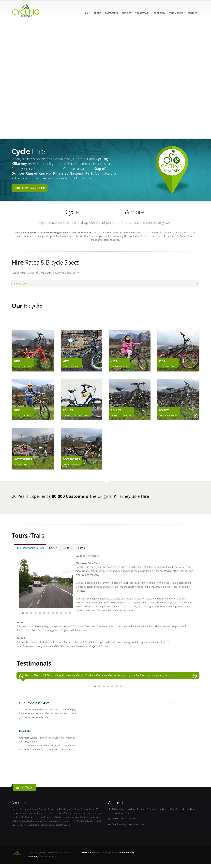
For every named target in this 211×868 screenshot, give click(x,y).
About (97, 13)
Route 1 (53, 548)
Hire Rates (21, 284)
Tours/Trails (142, 13)
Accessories (42, 318)
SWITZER (86, 853)
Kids (28, 318)
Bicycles (127, 13)
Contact (192, 13)
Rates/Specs (111, 13)
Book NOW (159, 13)
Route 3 (81, 548)
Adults (17, 318)
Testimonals (176, 13)
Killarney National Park (30, 548)
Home (87, 13)
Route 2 (67, 548)
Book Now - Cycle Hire (30, 188)
